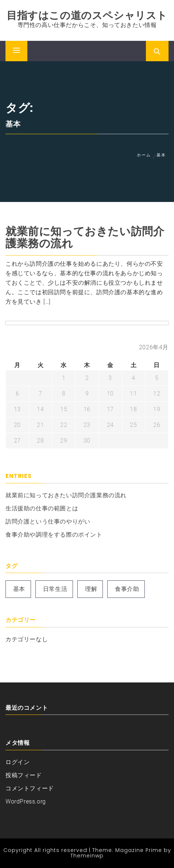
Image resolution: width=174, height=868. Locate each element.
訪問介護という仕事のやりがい (48, 521)
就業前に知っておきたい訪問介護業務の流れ (85, 238)
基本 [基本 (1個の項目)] (19, 589)
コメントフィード (30, 788)
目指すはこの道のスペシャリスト (87, 15)
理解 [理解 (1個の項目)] (91, 589)
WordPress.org (26, 801)
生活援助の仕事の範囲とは (42, 508)
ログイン (18, 762)
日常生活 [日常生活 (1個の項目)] (55, 589)
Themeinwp (87, 856)
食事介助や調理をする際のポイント (54, 535)
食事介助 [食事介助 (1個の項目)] (127, 589)
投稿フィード (24, 775)
